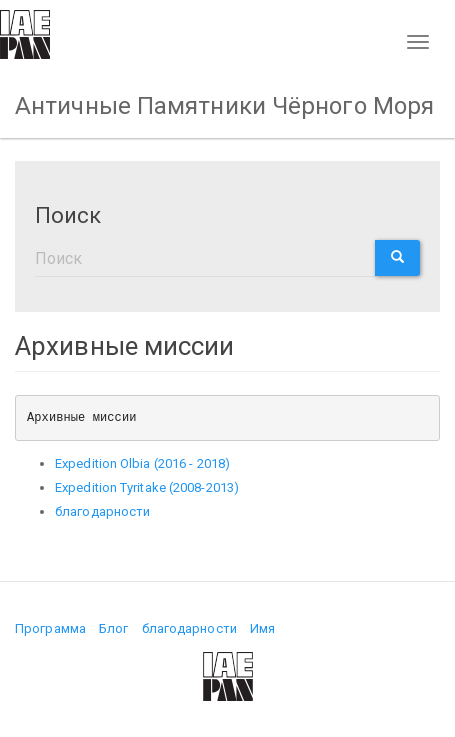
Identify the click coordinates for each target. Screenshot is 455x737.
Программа (50, 628)
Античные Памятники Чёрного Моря (224, 106)
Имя (262, 628)
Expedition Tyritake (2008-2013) (147, 487)
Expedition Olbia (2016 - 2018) (142, 463)
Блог (113, 628)
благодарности (102, 511)
